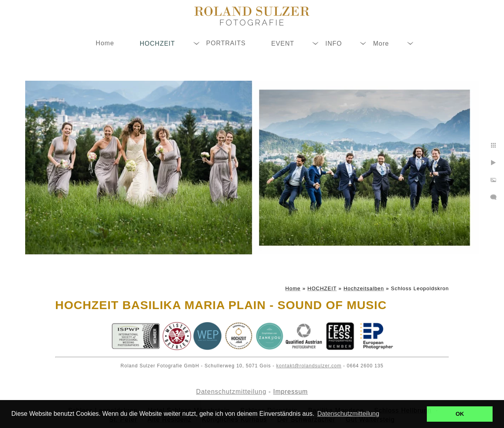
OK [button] (460, 414)
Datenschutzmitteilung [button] (348, 414)
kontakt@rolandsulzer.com (309, 366)
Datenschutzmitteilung (231, 392)
